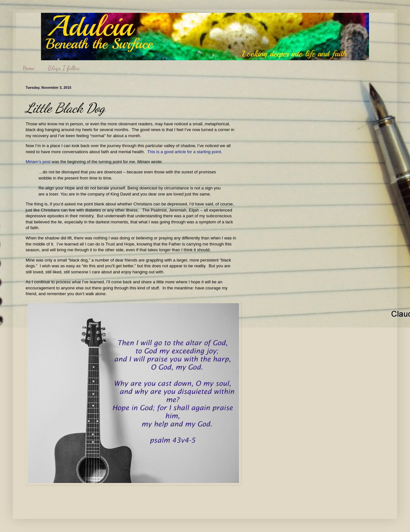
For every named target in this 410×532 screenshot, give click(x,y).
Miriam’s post (38, 162)
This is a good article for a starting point (184, 152)
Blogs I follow (64, 68)
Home (28, 68)
